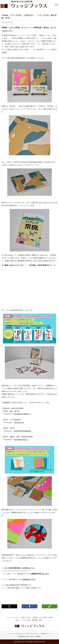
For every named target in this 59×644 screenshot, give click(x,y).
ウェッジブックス (12, 617)
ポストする (9, 606)
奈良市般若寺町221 (21, 440)
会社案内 (38, 637)
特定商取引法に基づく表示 (26, 637)
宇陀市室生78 (19, 422)
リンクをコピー (50, 606)
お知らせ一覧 (25, 617)
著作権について (45, 634)
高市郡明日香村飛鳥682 (22, 431)
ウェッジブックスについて (17, 634)
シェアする (29, 606)
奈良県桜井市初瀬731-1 (22, 414)
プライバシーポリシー (33, 634)
